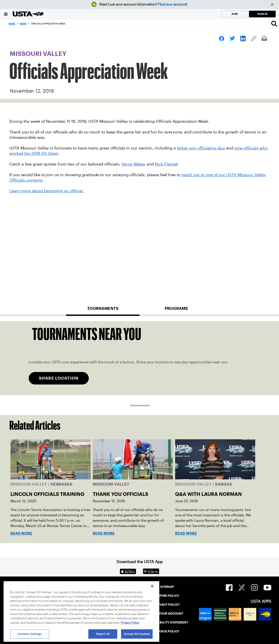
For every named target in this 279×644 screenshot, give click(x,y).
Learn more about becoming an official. (47, 191)
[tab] (103, 310)
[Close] (152, 586)
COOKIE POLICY (167, 631)
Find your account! (173, 4)
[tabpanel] (139, 358)
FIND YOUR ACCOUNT (167, 613)
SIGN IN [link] (262, 14)
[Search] (274, 24)
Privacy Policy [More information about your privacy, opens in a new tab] (130, 623)
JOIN (235, 14)
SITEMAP (167, 587)
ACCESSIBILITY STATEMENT (167, 622)
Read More (21, 533)
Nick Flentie (166, 164)
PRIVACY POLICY (167, 605)
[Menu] (6, 14)
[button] (272, 5)
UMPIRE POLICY (167, 596)
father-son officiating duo (201, 148)
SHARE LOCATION (59, 378)
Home (12, 24)
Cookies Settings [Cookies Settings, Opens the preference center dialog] (30, 634)
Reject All (103, 634)
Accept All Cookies (137, 634)
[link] (222, 39)
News (23, 24)
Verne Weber (133, 164)
